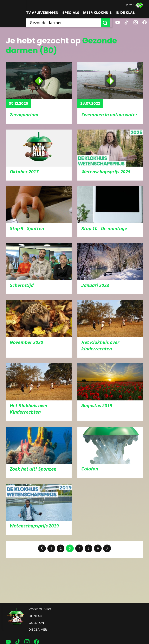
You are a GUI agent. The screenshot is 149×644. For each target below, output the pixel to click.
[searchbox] (65, 23)
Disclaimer (38, 630)
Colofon (36, 623)
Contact (36, 616)
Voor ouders (40, 609)
